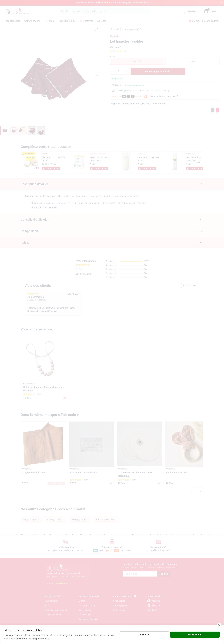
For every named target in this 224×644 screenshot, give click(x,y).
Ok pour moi (195, 635)
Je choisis (144, 635)
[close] (219, 625)
